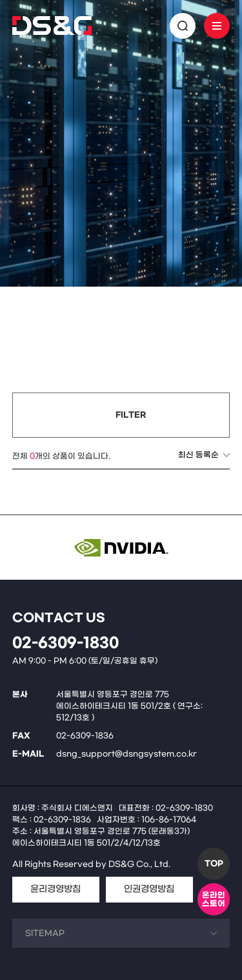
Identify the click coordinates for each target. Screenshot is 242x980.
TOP (214, 864)
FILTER (131, 415)
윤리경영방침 (55, 889)
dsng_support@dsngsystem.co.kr (126, 754)
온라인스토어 (214, 900)
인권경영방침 (149, 889)
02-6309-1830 (66, 643)
